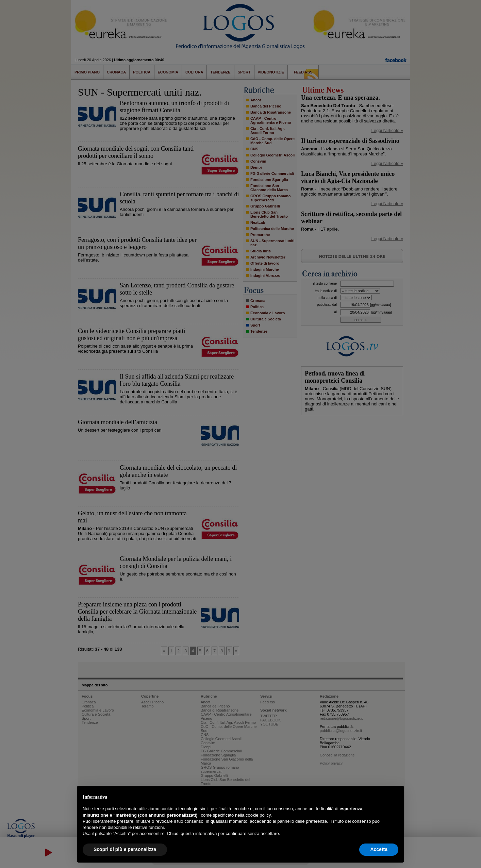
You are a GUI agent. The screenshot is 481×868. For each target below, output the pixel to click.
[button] (395, 797)
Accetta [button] (379, 849)
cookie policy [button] (258, 815)
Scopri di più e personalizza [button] (125, 849)
